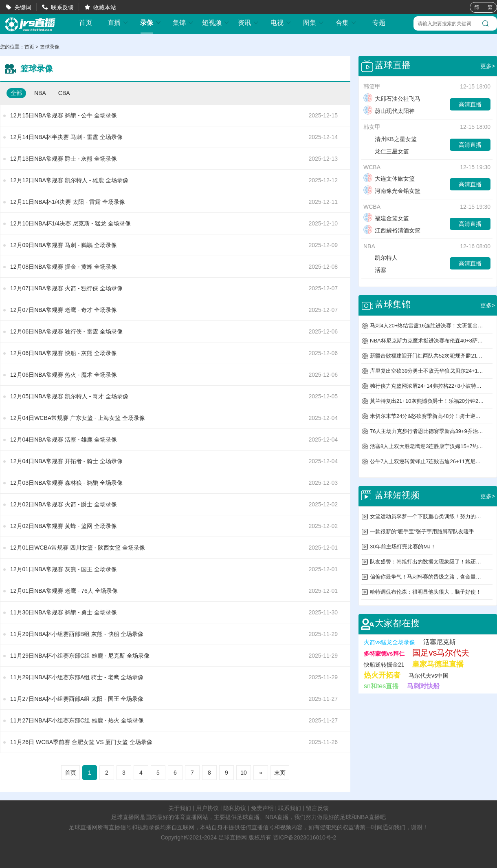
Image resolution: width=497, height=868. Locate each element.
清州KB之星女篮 (390, 139)
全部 (16, 93)
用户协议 (207, 808)
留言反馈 (317, 808)
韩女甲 (372, 127)
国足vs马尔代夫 (441, 653)
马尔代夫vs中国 (429, 676)
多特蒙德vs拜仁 (384, 654)
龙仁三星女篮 (386, 151)
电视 (281, 23)
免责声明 (262, 808)
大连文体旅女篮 (389, 179)
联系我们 (290, 808)
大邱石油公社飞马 (392, 99)
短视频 (216, 23)
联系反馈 (62, 7)
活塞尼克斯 (440, 642)
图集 (314, 23)
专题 (379, 23)
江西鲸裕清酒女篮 (392, 230)
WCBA (372, 167)
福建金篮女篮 (386, 218)
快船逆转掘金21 (384, 665)
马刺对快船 (423, 686)
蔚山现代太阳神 (389, 111)
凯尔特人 (380, 258)
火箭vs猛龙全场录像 (389, 642)
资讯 (248, 23)
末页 (280, 773)
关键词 (23, 7)
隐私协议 (235, 808)
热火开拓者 (382, 675)
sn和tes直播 (381, 686)
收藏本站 (105, 7)
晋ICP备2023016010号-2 (305, 837)
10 (244, 773)
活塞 (375, 270)
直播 (118, 23)
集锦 (183, 23)
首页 (86, 23)
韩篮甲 (372, 86)
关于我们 (180, 808)
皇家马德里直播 (438, 664)
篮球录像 (50, 47)
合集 (346, 23)
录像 (151, 23)
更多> (488, 66)
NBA (40, 93)
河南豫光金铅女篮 (392, 191)
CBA (64, 93)
